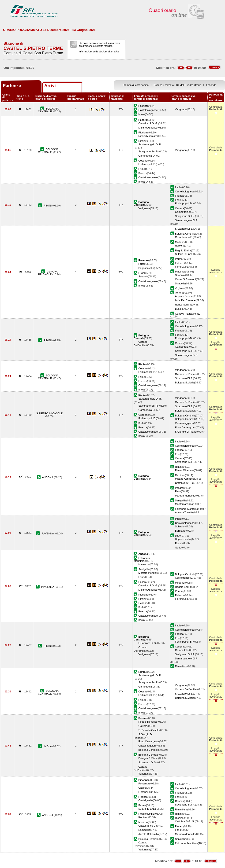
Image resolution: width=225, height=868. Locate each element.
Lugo (141, 273)
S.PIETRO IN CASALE (49, 413)
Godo (178, 548)
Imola (141, 114)
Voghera (180, 288)
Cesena (143, 161)
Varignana (181, 109)
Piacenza (180, 272)
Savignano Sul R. (148, 151)
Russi (142, 264)
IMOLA (48, 746)
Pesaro (179, 488)
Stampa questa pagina (136, 85)
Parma (179, 259)
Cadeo (142, 788)
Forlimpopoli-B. (147, 164)
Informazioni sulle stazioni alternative (99, 51)
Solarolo (143, 276)
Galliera (143, 726)
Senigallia (181, 500)
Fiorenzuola (182, 267)
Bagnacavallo (146, 268)
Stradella (180, 283)
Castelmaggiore (184, 423)
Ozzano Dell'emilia (186, 374)
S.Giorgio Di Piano (186, 432)
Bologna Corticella (186, 419)
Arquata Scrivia (184, 296)
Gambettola (145, 156)
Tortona (179, 293)
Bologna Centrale (185, 234)
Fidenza (180, 263)
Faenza (143, 173)
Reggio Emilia (183, 250)
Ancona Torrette (184, 512)
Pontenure (144, 783)
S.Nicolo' (180, 275)
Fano (178, 491)
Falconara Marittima (187, 509)
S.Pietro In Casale (149, 730)
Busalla (179, 309)
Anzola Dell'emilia (148, 834)
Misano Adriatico (148, 128)
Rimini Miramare (148, 136)
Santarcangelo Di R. (150, 144)
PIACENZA (48, 587)
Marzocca (144, 564)
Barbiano (180, 531)
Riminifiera (181, 666)
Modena (180, 242)
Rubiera (180, 246)
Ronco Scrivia (183, 305)
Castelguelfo (146, 800)
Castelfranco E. (184, 237)
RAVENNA (48, 533)
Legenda (211, 85)
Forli (141, 169)
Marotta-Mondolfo (185, 496)
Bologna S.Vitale (185, 383)
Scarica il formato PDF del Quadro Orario (178, 85)
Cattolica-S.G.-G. (148, 123)
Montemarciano (184, 504)
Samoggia (144, 830)
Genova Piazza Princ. (188, 314)
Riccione (143, 132)
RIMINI (48, 206)
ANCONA (48, 477)
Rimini (142, 141)
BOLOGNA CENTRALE (48, 110)
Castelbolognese (148, 110)
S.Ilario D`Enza (184, 254)
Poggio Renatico (148, 722)
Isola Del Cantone (185, 300)
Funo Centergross (186, 427)
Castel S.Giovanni (186, 279)
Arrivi (50, 86)
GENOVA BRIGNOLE (48, 273)
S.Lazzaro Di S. (184, 229)
